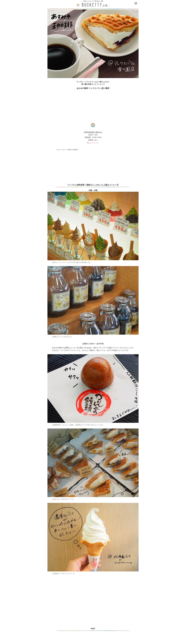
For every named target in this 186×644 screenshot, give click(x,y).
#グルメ (59, 150)
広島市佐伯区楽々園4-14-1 (93, 132)
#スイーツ (64, 150)
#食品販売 (75, 150)
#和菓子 (70, 150)
